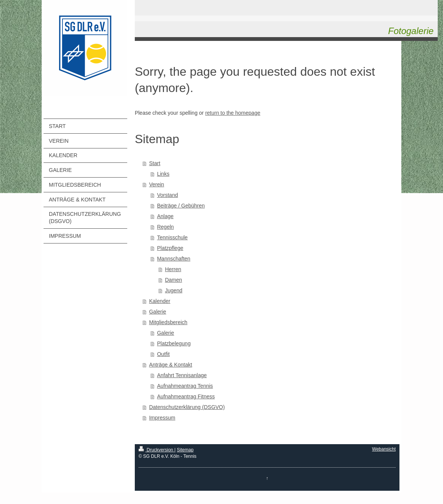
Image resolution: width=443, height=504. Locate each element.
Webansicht (384, 449)
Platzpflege (170, 248)
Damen (174, 280)
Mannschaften (174, 259)
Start (155, 163)
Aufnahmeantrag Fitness (186, 396)
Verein (157, 184)
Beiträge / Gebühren (181, 206)
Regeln (165, 227)
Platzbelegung (174, 343)
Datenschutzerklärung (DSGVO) (187, 407)
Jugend (174, 290)
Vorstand (168, 195)
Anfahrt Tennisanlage (182, 375)
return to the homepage (233, 113)
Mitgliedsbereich (168, 322)
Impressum (162, 418)
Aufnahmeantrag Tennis (185, 386)
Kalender (160, 301)
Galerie (158, 312)
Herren (173, 269)
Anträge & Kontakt (171, 365)
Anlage (165, 216)
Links (163, 174)
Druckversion (157, 450)
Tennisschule (172, 237)
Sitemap (185, 450)
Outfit (163, 354)
